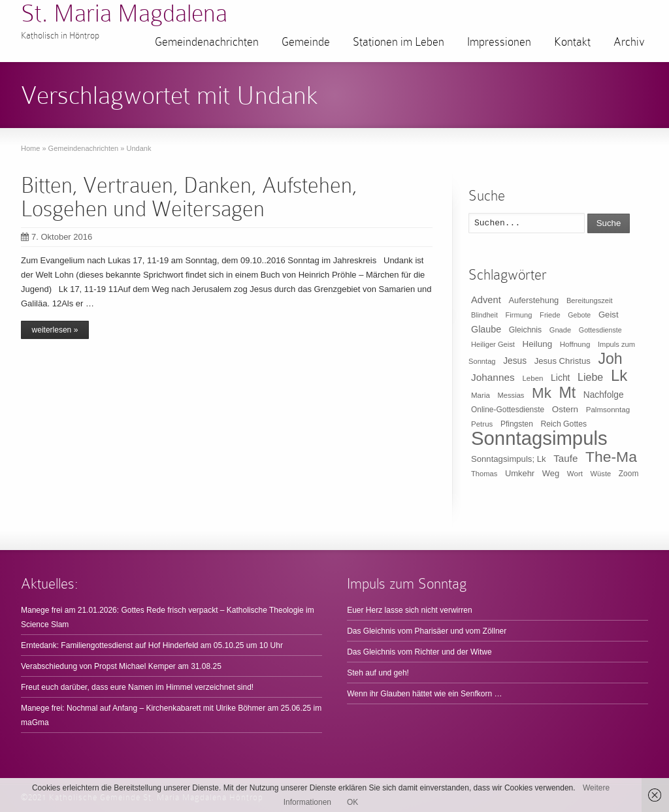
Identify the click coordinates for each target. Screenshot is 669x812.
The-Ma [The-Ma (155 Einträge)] (611, 457)
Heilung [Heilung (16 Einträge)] (538, 344)
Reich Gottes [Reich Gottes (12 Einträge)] (563, 424)
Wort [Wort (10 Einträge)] (575, 474)
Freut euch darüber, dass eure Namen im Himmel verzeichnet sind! (137, 687)
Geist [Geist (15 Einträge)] (609, 315)
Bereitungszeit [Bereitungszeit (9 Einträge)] (590, 300)
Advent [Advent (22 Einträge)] (486, 300)
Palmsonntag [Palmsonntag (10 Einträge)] (608, 410)
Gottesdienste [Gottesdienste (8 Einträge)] (600, 330)
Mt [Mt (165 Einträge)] (567, 393)
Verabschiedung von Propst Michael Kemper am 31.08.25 (121, 666)
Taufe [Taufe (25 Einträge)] (565, 458)
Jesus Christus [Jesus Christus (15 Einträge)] (563, 361)
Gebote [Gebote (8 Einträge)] (579, 315)
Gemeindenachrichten (207, 42)
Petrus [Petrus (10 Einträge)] (482, 424)
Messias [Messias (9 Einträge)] (511, 395)
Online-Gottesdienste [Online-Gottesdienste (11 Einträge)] (508, 410)
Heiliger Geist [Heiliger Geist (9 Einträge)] (493, 344)
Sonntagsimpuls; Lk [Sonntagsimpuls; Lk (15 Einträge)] (509, 459)
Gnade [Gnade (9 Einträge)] (561, 330)
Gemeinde (306, 42)
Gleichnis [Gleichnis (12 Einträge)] (525, 330)
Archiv (629, 42)
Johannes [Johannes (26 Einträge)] (493, 377)
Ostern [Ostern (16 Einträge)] (565, 409)
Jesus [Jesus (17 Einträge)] (515, 361)
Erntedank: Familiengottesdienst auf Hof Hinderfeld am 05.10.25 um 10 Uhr (152, 645)
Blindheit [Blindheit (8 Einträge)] (484, 315)
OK (352, 802)
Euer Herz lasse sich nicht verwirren (409, 610)
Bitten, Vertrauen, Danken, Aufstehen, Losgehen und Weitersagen (189, 197)
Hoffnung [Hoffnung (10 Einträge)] (575, 344)
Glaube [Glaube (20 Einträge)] (486, 329)
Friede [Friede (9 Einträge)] (550, 315)
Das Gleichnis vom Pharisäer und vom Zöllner (427, 631)
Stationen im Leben (399, 42)
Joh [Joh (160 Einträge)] (610, 359)
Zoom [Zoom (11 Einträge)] (629, 474)
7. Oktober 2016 (57, 237)
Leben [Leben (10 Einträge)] (532, 378)
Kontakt (572, 42)
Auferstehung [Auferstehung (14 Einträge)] (533, 300)
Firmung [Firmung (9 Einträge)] (519, 315)
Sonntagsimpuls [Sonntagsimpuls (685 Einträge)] (539, 438)
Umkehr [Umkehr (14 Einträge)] (520, 473)
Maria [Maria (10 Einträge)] (481, 395)
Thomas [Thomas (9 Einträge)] (484, 474)
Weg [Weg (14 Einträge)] (551, 473)
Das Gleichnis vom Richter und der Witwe (419, 652)
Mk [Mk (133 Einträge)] (542, 393)
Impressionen (499, 42)
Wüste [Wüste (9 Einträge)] (601, 474)
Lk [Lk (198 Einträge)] (619, 375)
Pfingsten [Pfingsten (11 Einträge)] (517, 424)
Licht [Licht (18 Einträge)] (560, 378)
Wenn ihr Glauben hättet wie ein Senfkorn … (424, 694)
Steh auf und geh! (378, 673)
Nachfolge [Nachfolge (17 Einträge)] (604, 395)
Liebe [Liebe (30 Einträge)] (590, 377)
